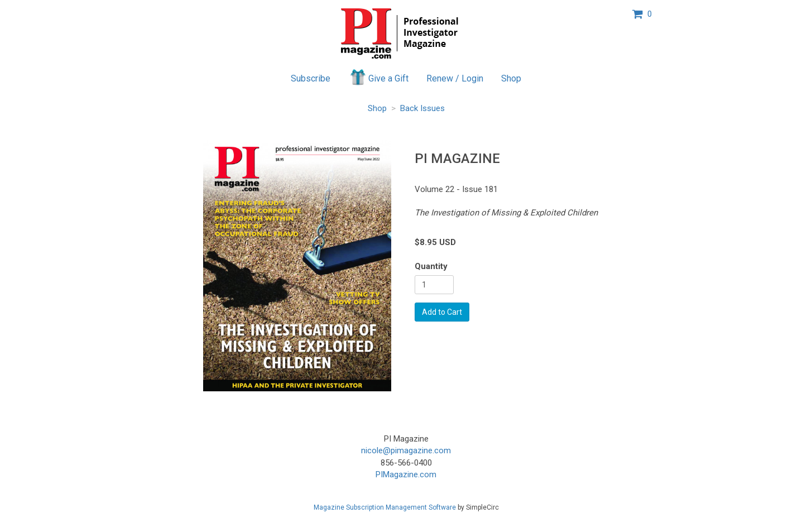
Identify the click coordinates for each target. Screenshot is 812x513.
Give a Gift (379, 77)
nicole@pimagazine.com (406, 450)
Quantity (431, 266)
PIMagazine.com (406, 474)
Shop (511, 78)
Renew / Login (455, 78)
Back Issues (422, 108)
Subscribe (311, 78)
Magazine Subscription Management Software (385, 507)
